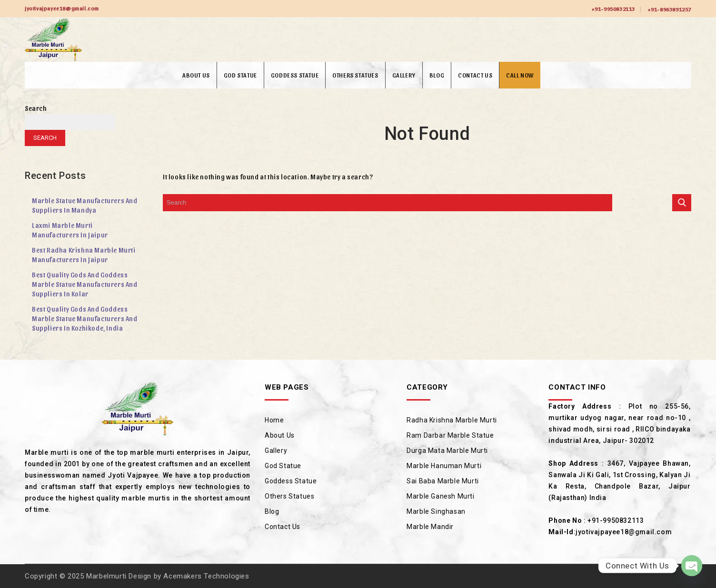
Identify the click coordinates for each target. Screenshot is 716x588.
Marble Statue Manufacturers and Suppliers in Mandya (85, 205)
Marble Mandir (430, 527)
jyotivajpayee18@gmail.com (624, 532)
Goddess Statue (295, 75)
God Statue (240, 75)
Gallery (404, 75)
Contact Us (475, 75)
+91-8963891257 (669, 9)
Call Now (520, 75)
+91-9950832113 (613, 9)
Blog (437, 75)
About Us (196, 75)
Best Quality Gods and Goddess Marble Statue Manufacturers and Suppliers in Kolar (85, 284)
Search (36, 108)
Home (274, 420)
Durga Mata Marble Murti (447, 451)
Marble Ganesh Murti (440, 496)
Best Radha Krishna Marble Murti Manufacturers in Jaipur (84, 255)
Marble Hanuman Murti (444, 466)
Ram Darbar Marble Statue (450, 435)
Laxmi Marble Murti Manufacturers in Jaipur (70, 230)
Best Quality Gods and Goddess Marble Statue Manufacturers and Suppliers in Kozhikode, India (85, 318)
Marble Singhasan (436, 511)
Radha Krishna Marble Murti (452, 420)
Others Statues (355, 75)
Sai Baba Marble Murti (443, 481)
